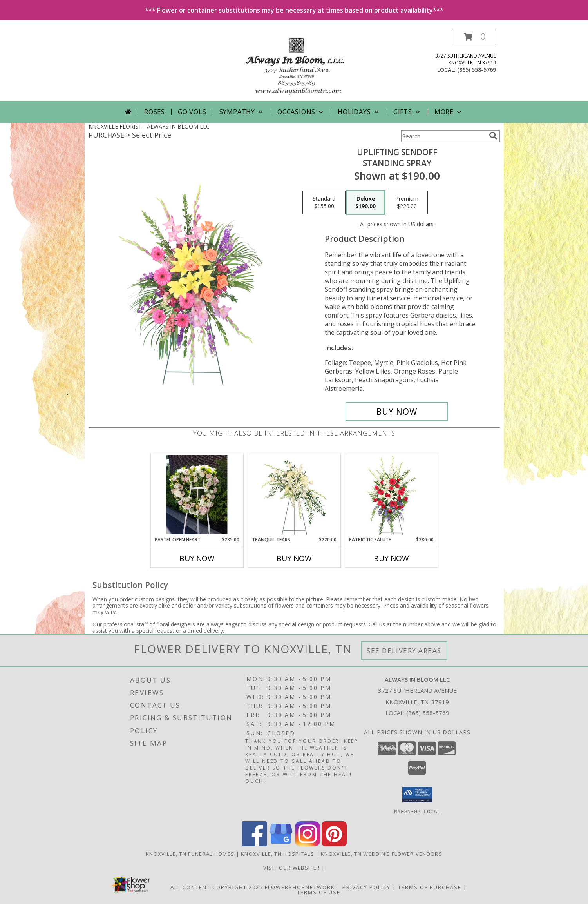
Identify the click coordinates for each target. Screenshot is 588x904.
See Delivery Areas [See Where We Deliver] (404, 651)
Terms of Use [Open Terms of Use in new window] (319, 892)
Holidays (359, 112)
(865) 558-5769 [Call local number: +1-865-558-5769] (477, 70)
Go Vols (192, 112)
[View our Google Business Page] (281, 844)
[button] (475, 37)
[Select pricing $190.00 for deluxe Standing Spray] (365, 203)
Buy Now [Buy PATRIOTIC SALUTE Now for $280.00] (391, 558)
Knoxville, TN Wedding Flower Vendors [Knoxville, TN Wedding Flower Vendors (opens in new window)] (382, 853)
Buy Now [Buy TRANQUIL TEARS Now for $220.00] (294, 558)
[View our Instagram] (308, 844)
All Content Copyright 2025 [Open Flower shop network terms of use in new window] (217, 887)
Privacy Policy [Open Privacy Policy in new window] (366, 887)
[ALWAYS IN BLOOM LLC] (294, 65)
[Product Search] (443, 136)
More (449, 112)
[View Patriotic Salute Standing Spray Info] (391, 495)
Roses (155, 112)
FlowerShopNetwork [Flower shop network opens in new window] (300, 887)
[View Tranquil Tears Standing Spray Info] (294, 495)
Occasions (301, 112)
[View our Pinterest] (334, 844)
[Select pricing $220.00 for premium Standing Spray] (407, 203)
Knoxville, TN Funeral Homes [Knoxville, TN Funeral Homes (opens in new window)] (190, 853)
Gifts (407, 112)
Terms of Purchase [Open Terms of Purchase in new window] (430, 887)
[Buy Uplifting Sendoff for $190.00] (397, 412)
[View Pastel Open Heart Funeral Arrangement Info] (197, 495)
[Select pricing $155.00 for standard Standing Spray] (324, 203)
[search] (493, 136)
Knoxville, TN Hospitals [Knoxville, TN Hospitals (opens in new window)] (278, 853)
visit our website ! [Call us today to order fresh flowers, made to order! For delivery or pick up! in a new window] (292, 867)
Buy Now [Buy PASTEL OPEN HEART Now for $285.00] (197, 558)
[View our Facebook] (254, 844)
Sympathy (242, 112)
